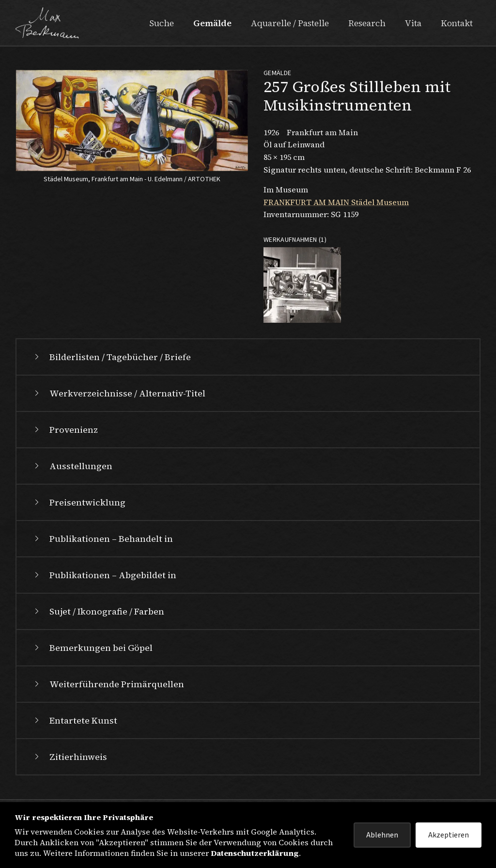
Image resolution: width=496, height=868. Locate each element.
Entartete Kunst (75, 720)
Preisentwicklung (79, 502)
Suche (162, 23)
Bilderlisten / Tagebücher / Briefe (111, 357)
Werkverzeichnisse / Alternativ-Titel (119, 393)
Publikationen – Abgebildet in (104, 575)
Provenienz (65, 430)
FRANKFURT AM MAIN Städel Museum (336, 202)
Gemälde (212, 23)
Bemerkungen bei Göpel (92, 648)
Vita (413, 23)
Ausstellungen (72, 466)
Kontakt (457, 23)
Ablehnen (382, 835)
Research (367, 23)
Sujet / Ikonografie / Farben (98, 611)
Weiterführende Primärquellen (108, 684)
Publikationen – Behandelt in (102, 539)
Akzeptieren (449, 835)
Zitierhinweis (70, 757)
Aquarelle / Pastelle (290, 23)
